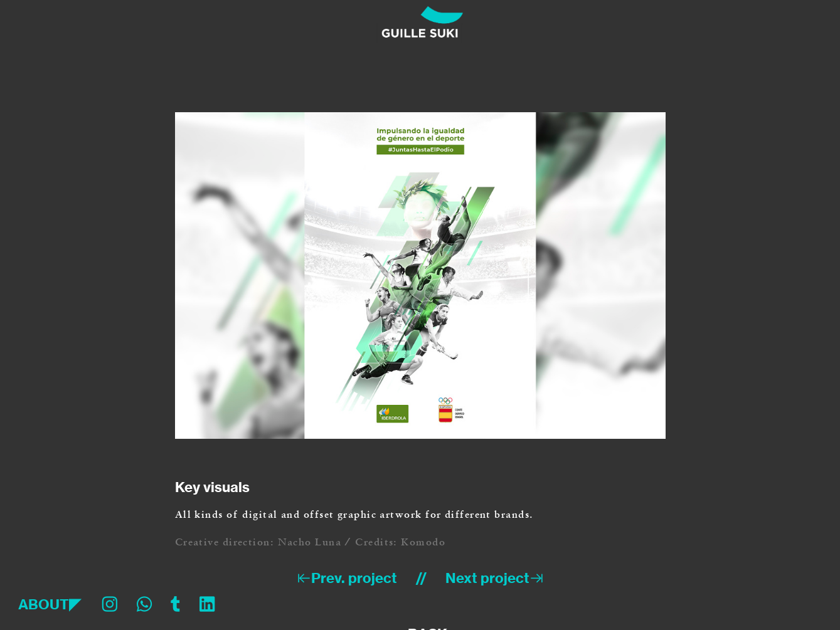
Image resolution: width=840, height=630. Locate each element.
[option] (420, 276)
